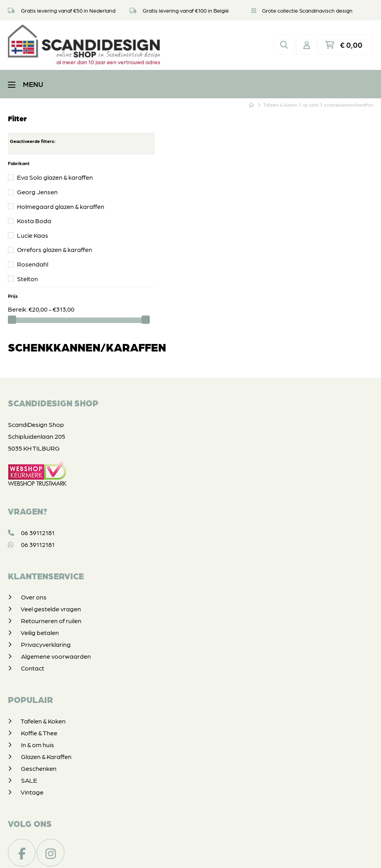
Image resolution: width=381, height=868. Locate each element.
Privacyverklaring (46, 597)
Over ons (34, 550)
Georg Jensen (37, 183)
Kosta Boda (34, 223)
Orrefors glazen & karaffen (55, 253)
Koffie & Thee (39, 685)
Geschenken (39, 721)
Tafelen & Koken (43, 674)
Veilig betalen (40, 585)
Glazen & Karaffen (46, 709)
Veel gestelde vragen (51, 561)
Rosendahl (33, 267)
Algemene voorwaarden (56, 609)
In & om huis (38, 697)
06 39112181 (31, 485)
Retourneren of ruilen (51, 573)
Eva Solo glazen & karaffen (55, 168)
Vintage (32, 745)
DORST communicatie (298, 854)
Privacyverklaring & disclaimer (189, 854)
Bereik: (18, 300)
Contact (33, 621)
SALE (29, 733)
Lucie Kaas (33, 238)
